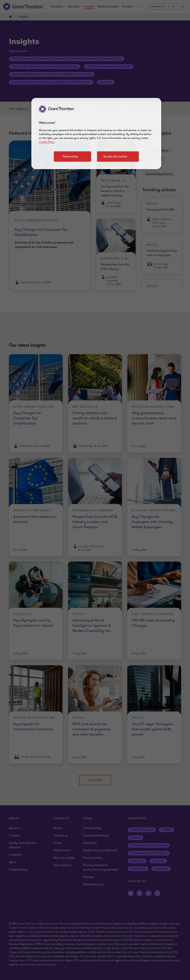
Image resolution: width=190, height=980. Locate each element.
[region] (96, 134)
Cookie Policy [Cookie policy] (47, 142)
